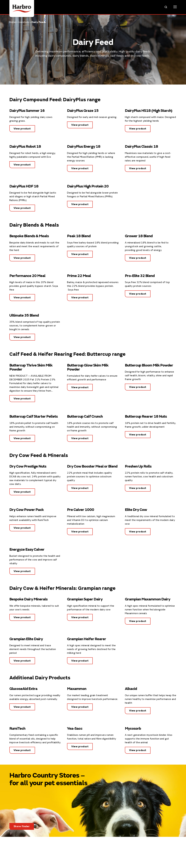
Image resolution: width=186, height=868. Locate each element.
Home (13, 22)
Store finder (22, 826)
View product (22, 129)
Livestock (24, 22)
